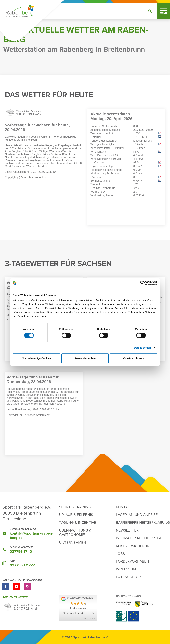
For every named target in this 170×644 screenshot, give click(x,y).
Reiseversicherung (134, 546)
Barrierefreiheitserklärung (143, 522)
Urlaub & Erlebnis (76, 515)
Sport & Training (75, 507)
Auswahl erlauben (85, 358)
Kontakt (124, 507)
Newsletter (127, 530)
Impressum (126, 569)
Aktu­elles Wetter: (16, 597)
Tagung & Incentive (78, 522)
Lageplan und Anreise (137, 515)
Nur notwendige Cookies (37, 358)
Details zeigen (142, 348)
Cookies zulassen (134, 358)
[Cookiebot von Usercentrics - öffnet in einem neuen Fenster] (143, 283)
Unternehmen (73, 542)
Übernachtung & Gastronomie (75, 532)
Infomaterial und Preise (139, 538)
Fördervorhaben (132, 561)
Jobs (120, 553)
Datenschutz (129, 577)
